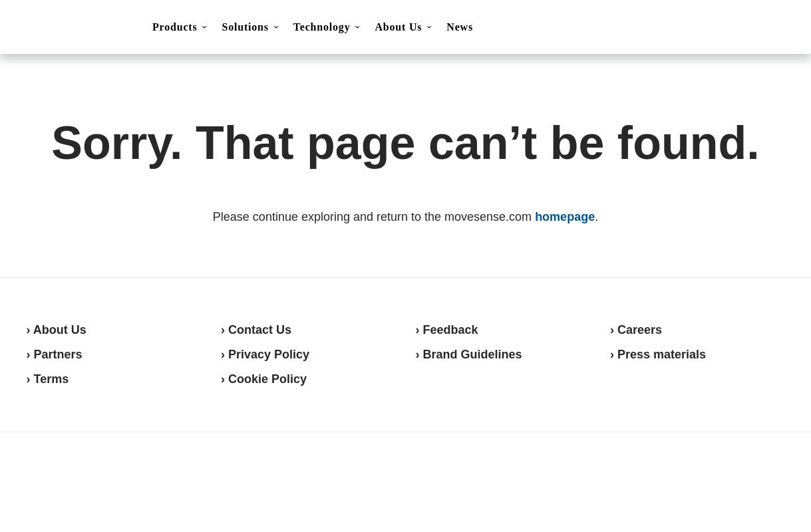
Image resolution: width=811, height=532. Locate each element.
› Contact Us (256, 330)
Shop (752, 27)
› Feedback (447, 330)
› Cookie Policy (264, 379)
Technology (322, 27)
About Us (398, 27)
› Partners (55, 354)
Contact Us (685, 28)
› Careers (636, 330)
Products (175, 27)
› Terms (48, 379)
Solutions (245, 27)
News (460, 27)
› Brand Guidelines (469, 354)
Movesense (93, 480)
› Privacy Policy (265, 354)
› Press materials (658, 354)
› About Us (57, 330)
